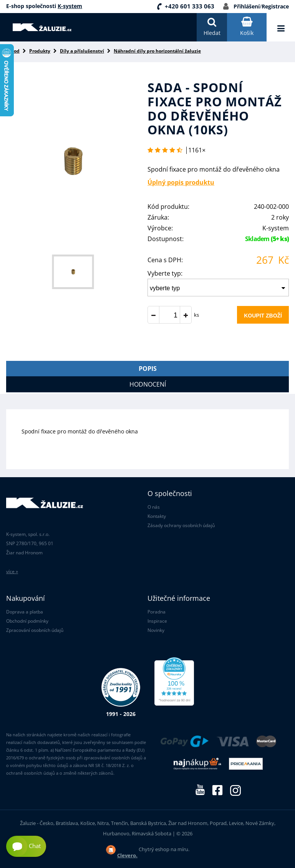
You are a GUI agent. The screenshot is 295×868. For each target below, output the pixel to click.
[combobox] (218, 288)
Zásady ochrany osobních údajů (181, 525)
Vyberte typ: (165, 273)
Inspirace (157, 621)
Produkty (40, 51)
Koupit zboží (263, 316)
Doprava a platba (25, 612)
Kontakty (157, 516)
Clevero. (127, 855)
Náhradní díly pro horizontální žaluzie (157, 51)
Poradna (157, 612)
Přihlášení (247, 6)
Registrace (275, 6)
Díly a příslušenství (82, 51)
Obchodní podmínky (27, 621)
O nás (154, 507)
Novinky (156, 630)
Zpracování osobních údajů (35, 630)
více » (12, 571)
